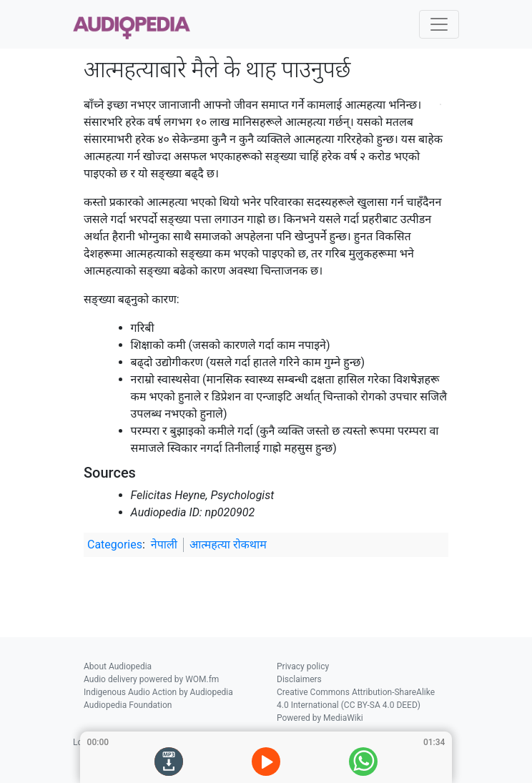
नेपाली (164, 545)
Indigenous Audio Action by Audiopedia (158, 692)
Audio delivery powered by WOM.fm (151, 679)
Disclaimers (299, 679)
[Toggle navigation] (439, 24)
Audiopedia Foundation (128, 705)
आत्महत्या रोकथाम (228, 545)
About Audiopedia (118, 666)
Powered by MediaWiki (320, 718)
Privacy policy (303, 666)
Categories (115, 545)
